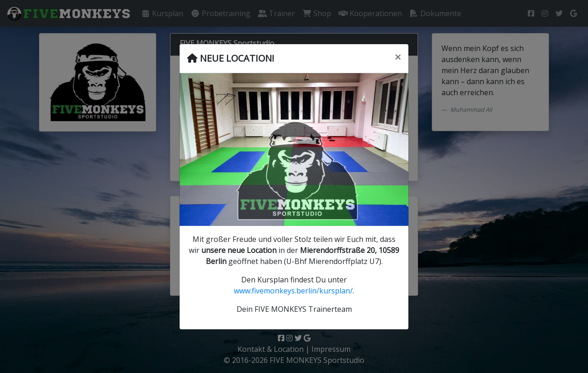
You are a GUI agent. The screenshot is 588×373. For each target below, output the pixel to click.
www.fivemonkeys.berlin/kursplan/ (293, 291)
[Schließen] (398, 57)
